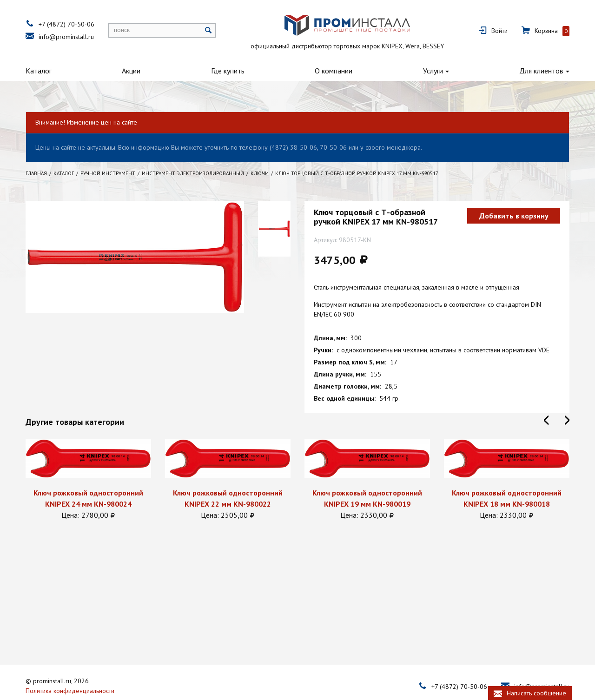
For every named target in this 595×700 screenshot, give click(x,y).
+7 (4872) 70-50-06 (66, 24)
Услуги (433, 71)
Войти (499, 31)
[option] (88, 480)
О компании (334, 71)
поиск (122, 30)
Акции (131, 71)
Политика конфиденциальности (70, 669)
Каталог (39, 71)
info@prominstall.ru (66, 37)
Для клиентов (541, 71)
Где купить (228, 71)
